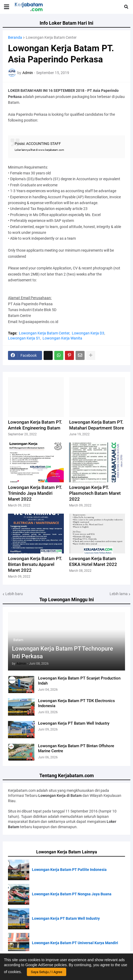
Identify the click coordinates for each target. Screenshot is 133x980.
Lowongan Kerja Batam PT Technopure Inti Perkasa (63, 652)
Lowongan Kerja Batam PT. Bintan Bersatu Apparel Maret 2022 (35, 564)
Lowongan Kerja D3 (88, 333)
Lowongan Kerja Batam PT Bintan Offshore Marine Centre (76, 749)
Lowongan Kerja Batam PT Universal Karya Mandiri (75, 943)
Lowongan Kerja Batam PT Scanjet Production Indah (79, 681)
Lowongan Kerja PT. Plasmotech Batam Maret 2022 (95, 493)
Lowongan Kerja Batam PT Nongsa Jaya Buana (72, 894)
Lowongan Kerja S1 (24, 338)
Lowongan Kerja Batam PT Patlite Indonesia (69, 870)
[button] (7, 7)
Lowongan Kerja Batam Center (51, 37)
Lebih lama (119, 594)
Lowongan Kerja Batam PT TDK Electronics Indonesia (76, 703)
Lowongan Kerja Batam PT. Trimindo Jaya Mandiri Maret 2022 (35, 493)
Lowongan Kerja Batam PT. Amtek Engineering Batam (35, 425)
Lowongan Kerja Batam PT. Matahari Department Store (97, 425)
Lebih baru (14, 594)
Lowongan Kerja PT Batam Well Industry (74, 723)
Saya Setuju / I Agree (47, 972)
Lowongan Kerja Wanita (62, 338)
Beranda (15, 37)
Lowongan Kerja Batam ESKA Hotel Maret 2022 (93, 561)
